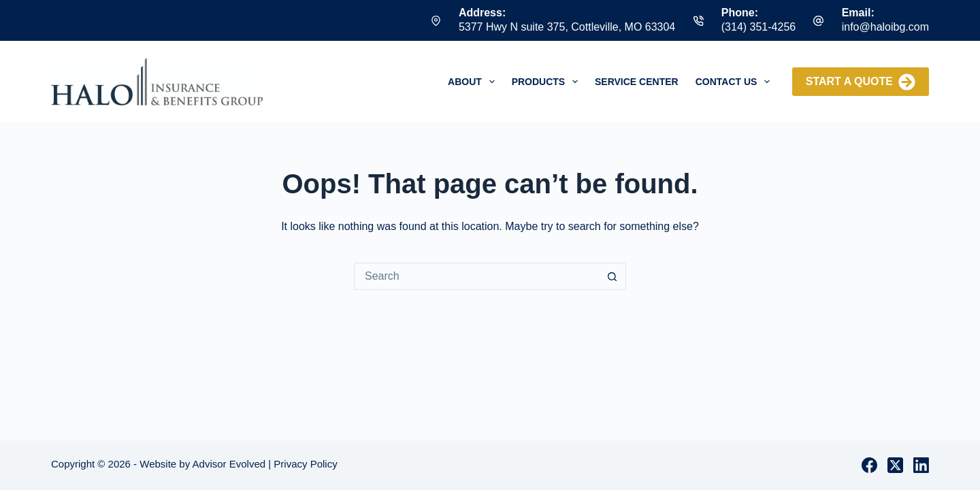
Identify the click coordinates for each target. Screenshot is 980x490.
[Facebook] (869, 465)
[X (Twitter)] (895, 465)
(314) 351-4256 (758, 27)
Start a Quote (861, 82)
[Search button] (612, 276)
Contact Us (736, 82)
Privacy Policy (305, 464)
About (474, 82)
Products (548, 82)
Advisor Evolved (229, 464)
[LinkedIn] (921, 465)
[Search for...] (476, 276)
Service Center (637, 82)
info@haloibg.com (885, 27)
